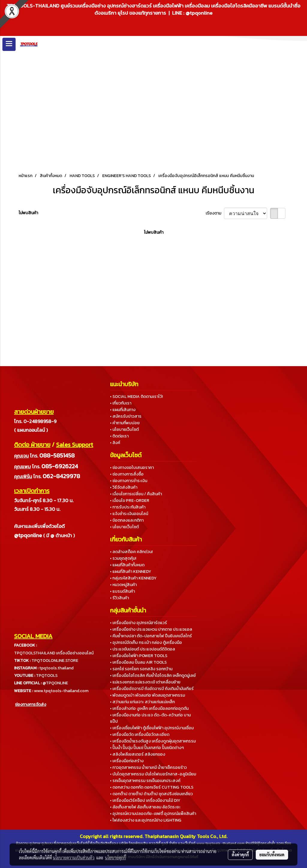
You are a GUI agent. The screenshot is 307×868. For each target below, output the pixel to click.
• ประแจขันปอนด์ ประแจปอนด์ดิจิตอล (143, 649)
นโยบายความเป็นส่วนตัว (74, 858)
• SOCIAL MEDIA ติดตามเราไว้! (136, 397)
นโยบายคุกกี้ (115, 858)
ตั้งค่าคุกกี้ (240, 855)
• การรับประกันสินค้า (128, 507)
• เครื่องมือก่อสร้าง (127, 761)
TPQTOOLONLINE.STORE (55, 661)
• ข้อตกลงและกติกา (127, 520)
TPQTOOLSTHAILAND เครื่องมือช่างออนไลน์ (54, 653)
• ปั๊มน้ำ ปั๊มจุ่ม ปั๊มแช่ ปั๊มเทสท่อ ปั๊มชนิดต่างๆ (147, 748)
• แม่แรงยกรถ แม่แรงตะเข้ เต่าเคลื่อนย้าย (145, 682)
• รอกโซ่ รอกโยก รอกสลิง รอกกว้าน (141, 669)
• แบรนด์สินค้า (122, 591)
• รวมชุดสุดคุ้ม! (123, 558)
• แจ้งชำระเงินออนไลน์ (129, 514)
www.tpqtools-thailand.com (61, 691)
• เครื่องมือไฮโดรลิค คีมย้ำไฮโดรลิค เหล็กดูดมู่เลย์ (153, 675)
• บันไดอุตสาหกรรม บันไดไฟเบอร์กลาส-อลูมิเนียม (153, 774)
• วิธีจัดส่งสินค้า (124, 487)
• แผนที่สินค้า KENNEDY (131, 572)
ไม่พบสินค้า (28, 213)
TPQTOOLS (47, 675)
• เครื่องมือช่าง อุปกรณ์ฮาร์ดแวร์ (139, 623)
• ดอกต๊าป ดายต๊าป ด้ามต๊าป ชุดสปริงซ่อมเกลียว (151, 794)
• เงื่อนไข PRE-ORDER (130, 501)
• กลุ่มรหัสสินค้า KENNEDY (133, 578)
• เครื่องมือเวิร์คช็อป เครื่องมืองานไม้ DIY (145, 800)
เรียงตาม (215, 213)
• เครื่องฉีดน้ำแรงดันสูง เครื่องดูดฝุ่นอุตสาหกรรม (153, 741)
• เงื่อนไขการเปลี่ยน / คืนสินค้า (136, 494)
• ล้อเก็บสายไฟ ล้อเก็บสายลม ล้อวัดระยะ (145, 807)
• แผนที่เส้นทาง (123, 410)
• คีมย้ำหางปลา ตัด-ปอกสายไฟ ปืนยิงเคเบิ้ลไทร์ (151, 636)
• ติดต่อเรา (119, 436)
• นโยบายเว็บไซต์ (124, 430)
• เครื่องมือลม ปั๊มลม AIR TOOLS (138, 662)
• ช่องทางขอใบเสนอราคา (132, 468)
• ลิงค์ (115, 443)
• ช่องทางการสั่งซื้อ (127, 474)
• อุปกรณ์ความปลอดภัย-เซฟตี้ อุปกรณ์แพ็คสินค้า (153, 814)
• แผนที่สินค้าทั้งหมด (127, 565)
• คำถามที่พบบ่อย (125, 423)
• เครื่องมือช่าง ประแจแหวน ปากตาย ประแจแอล (151, 629)
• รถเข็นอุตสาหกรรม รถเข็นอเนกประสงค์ (145, 781)
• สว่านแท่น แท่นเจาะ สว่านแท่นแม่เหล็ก (142, 702)
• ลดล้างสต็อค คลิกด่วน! (131, 552)
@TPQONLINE (55, 683)
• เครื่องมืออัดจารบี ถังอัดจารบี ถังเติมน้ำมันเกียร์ (152, 689)
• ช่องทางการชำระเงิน (129, 481)
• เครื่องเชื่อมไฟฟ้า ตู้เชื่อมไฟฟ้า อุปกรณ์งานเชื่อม (152, 728)
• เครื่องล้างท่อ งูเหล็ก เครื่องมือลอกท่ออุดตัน (149, 708)
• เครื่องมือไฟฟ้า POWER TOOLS (139, 656)
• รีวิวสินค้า (119, 598)
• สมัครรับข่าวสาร (126, 416)
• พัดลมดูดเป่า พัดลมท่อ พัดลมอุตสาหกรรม (148, 695)
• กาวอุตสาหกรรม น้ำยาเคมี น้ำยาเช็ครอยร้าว (148, 767)
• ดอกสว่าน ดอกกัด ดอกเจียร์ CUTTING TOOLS (152, 787)
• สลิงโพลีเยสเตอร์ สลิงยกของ (138, 754)
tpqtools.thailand (56, 668)
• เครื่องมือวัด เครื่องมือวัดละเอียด (140, 735)
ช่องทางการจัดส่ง (31, 705)
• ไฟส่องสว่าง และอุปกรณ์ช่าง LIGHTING (146, 820)
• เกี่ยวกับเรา (121, 403)
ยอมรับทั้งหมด (272, 855)
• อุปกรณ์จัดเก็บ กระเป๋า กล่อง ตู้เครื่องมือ (146, 643)
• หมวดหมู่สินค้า (123, 585)
